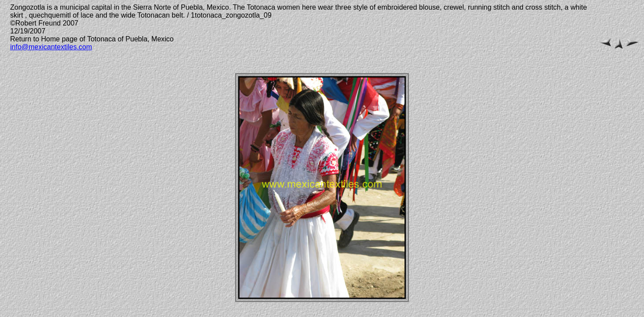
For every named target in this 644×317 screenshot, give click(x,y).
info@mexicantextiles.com (51, 47)
